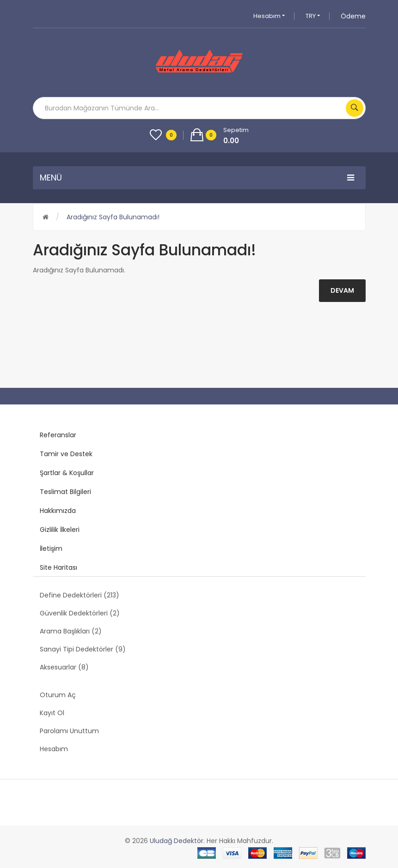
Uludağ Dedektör (177, 841)
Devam (342, 290)
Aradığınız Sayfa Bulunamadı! (113, 217)
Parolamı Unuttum (69, 731)
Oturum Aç (58, 695)
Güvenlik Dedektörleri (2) (80, 613)
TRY (313, 16)
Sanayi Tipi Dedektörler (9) (83, 649)
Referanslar (58, 435)
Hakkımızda (58, 511)
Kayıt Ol (52, 713)
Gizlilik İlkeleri (60, 530)
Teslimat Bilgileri (65, 492)
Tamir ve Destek (66, 454)
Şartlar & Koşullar (67, 473)
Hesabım (269, 16)
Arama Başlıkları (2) (71, 631)
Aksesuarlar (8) (64, 667)
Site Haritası (58, 567)
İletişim (51, 549)
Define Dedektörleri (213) (80, 595)
